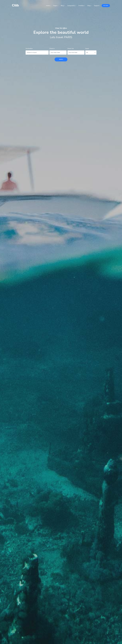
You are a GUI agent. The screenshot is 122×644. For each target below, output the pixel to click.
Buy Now (106, 6)
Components (72, 6)
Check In (52, 49)
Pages (56, 6)
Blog (63, 6)
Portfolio (82, 6)
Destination (29, 49)
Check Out (71, 49)
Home (49, 6)
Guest (87, 49)
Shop (90, 6)
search (61, 59)
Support (97, 6)
